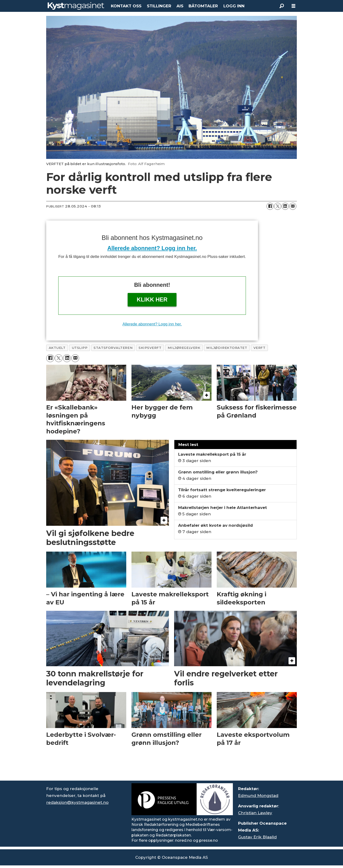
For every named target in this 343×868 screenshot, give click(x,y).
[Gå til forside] (76, 6)
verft (260, 348)
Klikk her (152, 299)
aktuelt (57, 348)
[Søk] (282, 6)
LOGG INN (234, 6)
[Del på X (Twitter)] (278, 206)
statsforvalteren (113, 348)
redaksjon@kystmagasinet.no (77, 802)
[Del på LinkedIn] (285, 206)
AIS (180, 6)
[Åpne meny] (293, 6)
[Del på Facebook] (270, 206)
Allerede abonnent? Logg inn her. (152, 248)
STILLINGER (159, 6)
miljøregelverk (184, 348)
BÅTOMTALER (203, 6)
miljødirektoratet (227, 348)
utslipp (80, 348)
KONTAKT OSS (126, 6)
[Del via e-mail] (293, 206)
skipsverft (150, 348)
